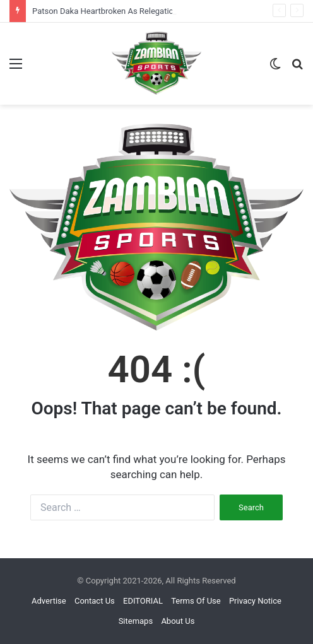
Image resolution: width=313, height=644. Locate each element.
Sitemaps (136, 621)
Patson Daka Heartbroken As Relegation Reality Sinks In (134, 11)
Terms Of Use (196, 601)
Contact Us (95, 601)
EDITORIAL (143, 601)
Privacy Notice (255, 601)
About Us (178, 621)
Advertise (49, 601)
